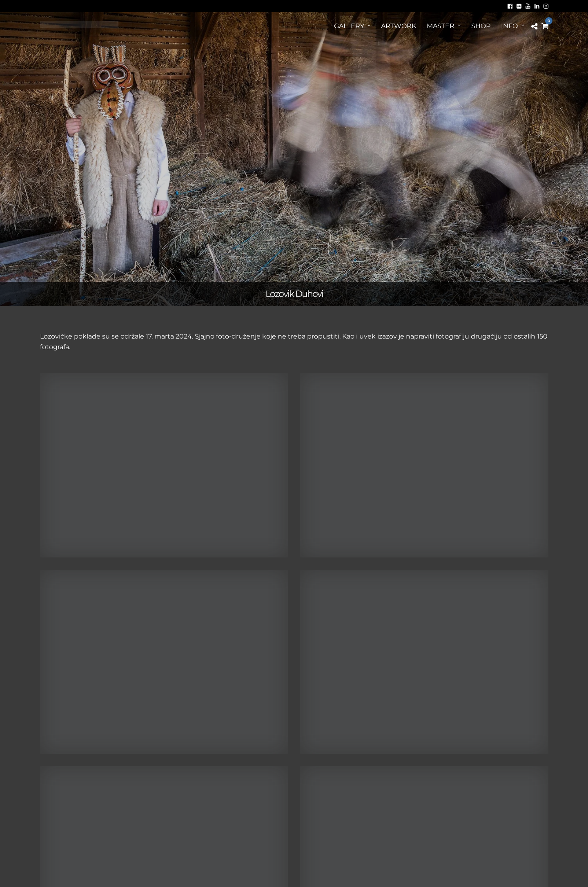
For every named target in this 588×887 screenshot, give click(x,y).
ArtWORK (399, 26)
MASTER (441, 26)
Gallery (349, 26)
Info (509, 26)
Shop (481, 26)
